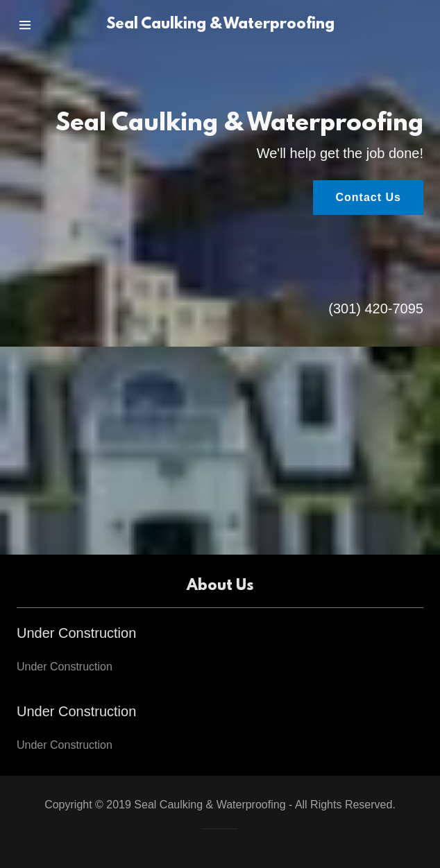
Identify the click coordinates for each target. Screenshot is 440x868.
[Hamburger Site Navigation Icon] (40, 25)
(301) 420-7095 (376, 309)
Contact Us (368, 197)
